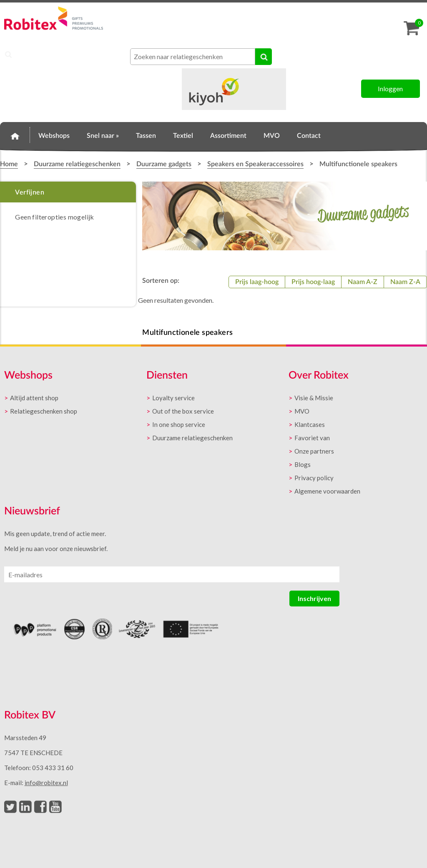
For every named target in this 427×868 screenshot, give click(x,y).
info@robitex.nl (46, 783)
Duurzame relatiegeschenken (77, 164)
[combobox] (193, 57)
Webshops (54, 136)
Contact (309, 136)
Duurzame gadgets (164, 164)
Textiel (183, 136)
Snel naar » (103, 136)
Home (15, 135)
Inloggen (390, 89)
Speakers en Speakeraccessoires (255, 164)
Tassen (146, 136)
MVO (272, 136)
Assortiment (228, 136)
